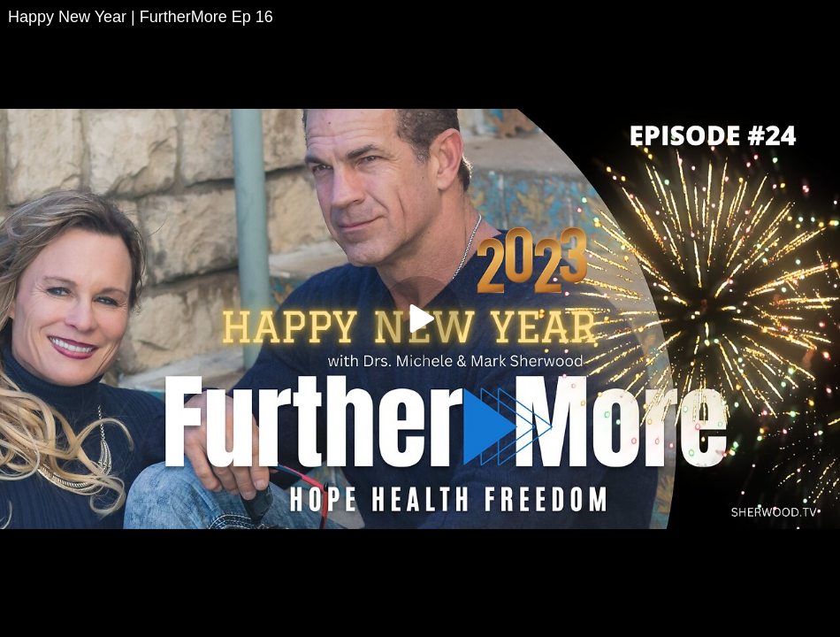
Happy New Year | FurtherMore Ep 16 (141, 17)
